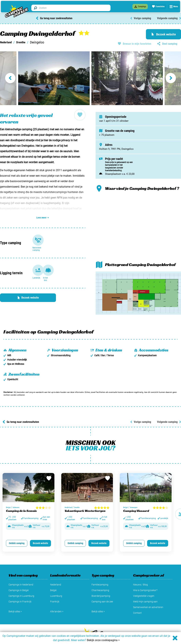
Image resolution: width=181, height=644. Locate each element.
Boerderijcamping (101, 585)
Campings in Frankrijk (20, 591)
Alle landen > (57, 601)
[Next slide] (172, 78)
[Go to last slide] (9, 78)
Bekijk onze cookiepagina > (103, 640)
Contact (137, 602)
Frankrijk (55, 591)
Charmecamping (100, 579)
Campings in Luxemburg (21, 585)
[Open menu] (173, 6)
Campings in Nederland (21, 574)
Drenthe (24, 42)
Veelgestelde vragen (144, 585)
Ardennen (17, 496)
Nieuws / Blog (140, 574)
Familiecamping (100, 574)
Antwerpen (135, 496)
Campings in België (19, 579)
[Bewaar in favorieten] (49, 468)
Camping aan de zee (102, 591)
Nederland (7, 42)
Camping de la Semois (21, 499)
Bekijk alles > (15, 601)
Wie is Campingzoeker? (145, 579)
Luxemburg (56, 585)
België (9, 496)
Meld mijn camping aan (145, 591)
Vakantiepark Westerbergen (85, 499)
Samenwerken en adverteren (148, 596)
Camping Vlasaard (136, 499)
